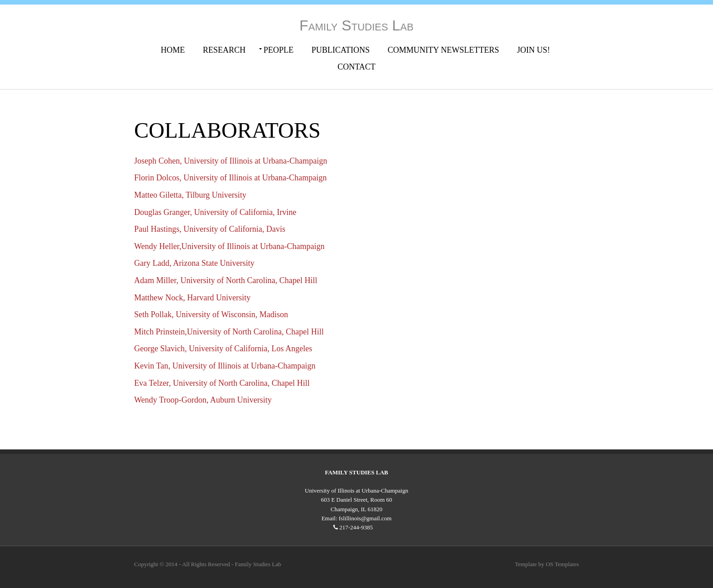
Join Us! (534, 50)
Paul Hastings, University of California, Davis (210, 229)
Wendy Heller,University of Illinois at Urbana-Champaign (229, 246)
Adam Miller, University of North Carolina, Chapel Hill (226, 280)
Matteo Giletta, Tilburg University (190, 195)
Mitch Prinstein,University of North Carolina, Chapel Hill (229, 332)
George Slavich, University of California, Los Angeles (223, 349)
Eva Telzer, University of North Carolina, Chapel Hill (222, 383)
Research (224, 50)
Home (173, 50)
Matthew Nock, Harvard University (192, 298)
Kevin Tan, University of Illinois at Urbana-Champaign (225, 366)
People (279, 50)
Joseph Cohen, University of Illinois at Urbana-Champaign (231, 161)
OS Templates (562, 564)
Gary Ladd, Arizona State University (194, 263)
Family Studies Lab (357, 25)
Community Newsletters (444, 50)
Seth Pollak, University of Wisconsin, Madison (211, 314)
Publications (341, 50)
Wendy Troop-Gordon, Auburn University (203, 400)
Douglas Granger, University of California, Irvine (215, 212)
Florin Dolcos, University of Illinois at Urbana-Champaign (230, 178)
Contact (356, 67)
